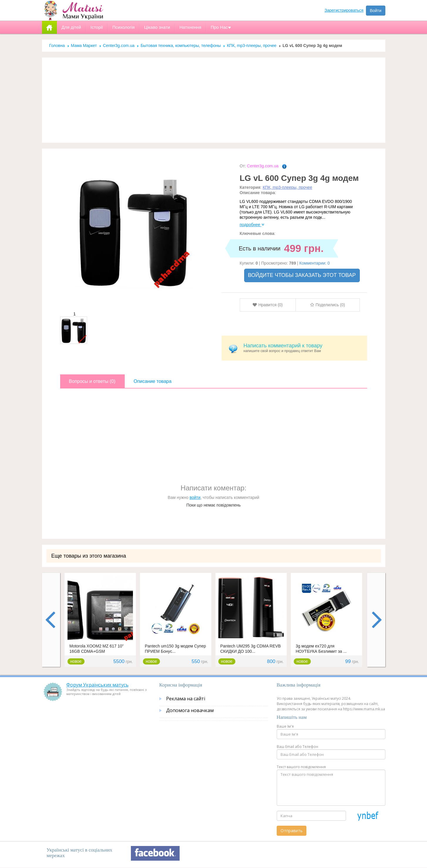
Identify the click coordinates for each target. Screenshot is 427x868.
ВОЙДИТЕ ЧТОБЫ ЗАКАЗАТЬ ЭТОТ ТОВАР (302, 275)
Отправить (292, 831)
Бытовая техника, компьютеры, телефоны (181, 46)
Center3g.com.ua (119, 46)
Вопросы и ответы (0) (92, 381)
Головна (57, 46)
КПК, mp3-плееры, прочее (252, 46)
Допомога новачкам (190, 710)
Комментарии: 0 (315, 263)
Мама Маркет (84, 46)
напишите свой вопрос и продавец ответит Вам (303, 348)
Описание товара (152, 381)
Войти (375, 11)
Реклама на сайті (186, 699)
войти (195, 497)
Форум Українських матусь (97, 685)
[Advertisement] (214, 100)
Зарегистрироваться (344, 10)
